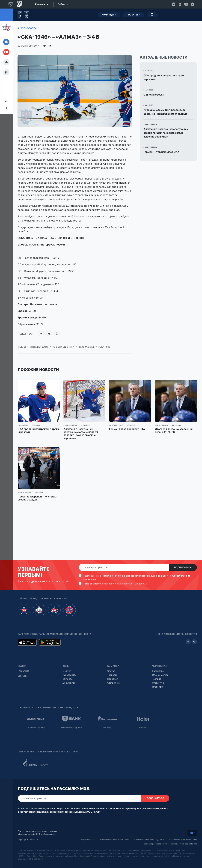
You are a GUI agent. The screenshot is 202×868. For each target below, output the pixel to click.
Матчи (47, 46)
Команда (113, 666)
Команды (108, 15)
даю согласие (92, 584)
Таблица (157, 679)
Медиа (22, 666)
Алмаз (22, 347)
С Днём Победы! (154, 95)
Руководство (70, 675)
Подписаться (183, 567)
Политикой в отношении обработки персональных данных (134, 576)
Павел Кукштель (40, 347)
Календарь (158, 671)
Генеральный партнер (71, 727)
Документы (69, 683)
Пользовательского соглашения (87, 808)
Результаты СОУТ (88, 840)
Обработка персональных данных (149, 840)
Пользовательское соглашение (182, 840)
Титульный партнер (36, 727)
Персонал (113, 679)
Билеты (22, 676)
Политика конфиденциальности (115, 840)
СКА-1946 (105, 347)
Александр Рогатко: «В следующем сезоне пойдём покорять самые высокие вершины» (166, 133)
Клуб (66, 666)
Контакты (68, 679)
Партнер (107, 727)
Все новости (27, 28)
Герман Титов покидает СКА (161, 152)
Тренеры (112, 675)
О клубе (67, 671)
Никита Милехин (86, 347)
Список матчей (160, 675)
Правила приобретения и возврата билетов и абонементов (170, 844)
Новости (23, 671)
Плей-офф (157, 687)
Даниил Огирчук (63, 347)
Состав (111, 671)
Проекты (132, 15)
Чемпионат (160, 666)
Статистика (113, 683)
